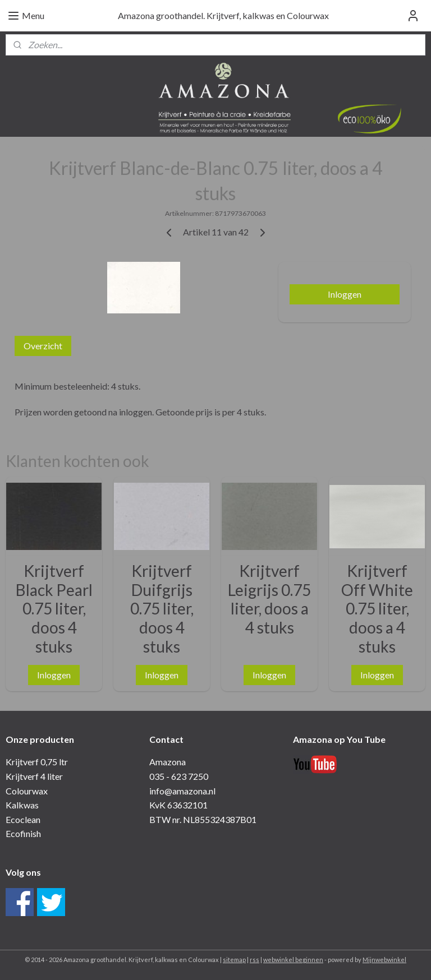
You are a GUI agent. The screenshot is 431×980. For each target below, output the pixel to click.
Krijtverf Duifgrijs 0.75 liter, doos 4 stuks (162, 609)
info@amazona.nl (182, 791)
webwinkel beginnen (293, 960)
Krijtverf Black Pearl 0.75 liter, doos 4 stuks (54, 609)
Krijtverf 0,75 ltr (37, 762)
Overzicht (43, 346)
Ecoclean (23, 819)
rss (255, 960)
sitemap (234, 960)
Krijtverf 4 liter (34, 776)
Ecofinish (23, 833)
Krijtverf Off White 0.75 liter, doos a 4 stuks (377, 609)
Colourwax (27, 791)
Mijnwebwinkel (384, 960)
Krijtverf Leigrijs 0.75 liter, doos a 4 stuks (269, 599)
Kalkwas (22, 805)
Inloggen (345, 294)
